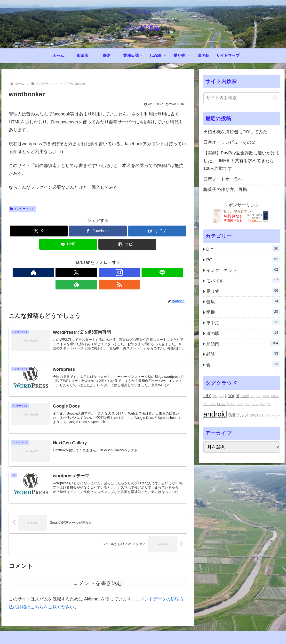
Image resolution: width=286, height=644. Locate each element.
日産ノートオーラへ (223, 179)
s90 (215, 396)
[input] (242, 98)
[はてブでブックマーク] (157, 231)
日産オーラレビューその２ (230, 142)
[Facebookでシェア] (98, 231)
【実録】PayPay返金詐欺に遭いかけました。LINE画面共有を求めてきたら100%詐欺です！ (241, 161)
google (232, 395)
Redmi (255, 404)
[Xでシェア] (39, 231)
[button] (127, 244)
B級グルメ (238, 415)
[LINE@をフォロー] (103, 273)
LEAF (222, 404)
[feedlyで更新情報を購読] (115, 273)
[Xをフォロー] (81, 273)
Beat (259, 396)
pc (268, 404)
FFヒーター (273, 416)
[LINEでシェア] (68, 244)
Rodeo (231, 404)
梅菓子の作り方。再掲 (225, 189)
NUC (248, 404)
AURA (266, 396)
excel (245, 396)
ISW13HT (257, 415)
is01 (252, 396)
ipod (221, 396)
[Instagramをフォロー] (92, 273)
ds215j (240, 404)
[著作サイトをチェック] (70, 273)
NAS (263, 404)
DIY (207, 395)
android (215, 414)
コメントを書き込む (98, 575)
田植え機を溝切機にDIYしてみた (235, 132)
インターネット (22, 209)
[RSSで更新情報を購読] (126, 273)
